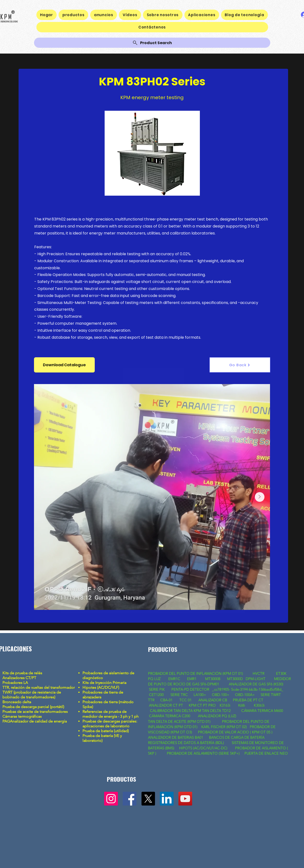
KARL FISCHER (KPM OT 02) (225, 727)
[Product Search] (152, 43)
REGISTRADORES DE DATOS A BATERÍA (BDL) (186, 743)
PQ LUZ (155, 679)
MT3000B (213, 679)
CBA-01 (166, 700)
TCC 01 (186, 700)
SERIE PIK (157, 689)
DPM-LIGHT (257, 679)
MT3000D (235, 679)
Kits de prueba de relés (23, 673)
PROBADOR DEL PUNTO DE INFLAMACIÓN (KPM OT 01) (196, 673)
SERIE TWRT (271, 695)
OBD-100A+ (245, 695)
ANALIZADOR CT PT (166, 705)
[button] (64, 365)
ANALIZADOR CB (213, 700)
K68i (242, 705)
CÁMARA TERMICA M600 (262, 711)
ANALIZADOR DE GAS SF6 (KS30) (256, 684)
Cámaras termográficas (22, 716)
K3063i (259, 705)
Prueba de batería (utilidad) (106, 731)
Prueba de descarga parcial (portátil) (33, 707)
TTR (151, 700)
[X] (148, 799)
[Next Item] (260, 497)
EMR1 (192, 679)
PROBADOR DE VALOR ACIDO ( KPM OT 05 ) (235, 732)
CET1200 (156, 695)
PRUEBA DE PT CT (249, 700)
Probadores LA (15, 683)
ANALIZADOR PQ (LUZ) (218, 716)
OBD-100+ (221, 695)
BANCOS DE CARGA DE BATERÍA (237, 737)
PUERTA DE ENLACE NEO (266, 753)
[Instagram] (111, 799)
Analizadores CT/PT (20, 678)
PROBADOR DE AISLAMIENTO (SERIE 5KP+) (203, 753)
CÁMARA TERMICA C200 (170, 716)
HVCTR (259, 673)
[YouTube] (185, 799)
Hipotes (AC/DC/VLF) (101, 687)
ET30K (281, 673)
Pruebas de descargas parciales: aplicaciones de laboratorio (110, 724)
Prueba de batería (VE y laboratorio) (102, 738)
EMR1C (174, 679)
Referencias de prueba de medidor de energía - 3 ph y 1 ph (111, 714)
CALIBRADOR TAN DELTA (172, 711)
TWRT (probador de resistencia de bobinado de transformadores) (32, 695)
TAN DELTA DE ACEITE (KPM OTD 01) (180, 721)
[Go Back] (240, 365)
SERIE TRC (179, 695)
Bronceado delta (17, 702)
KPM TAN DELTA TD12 (214, 711)
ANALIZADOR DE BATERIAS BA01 (176, 737)
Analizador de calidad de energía (38, 721)
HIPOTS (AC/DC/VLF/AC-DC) (203, 748)
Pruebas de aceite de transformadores (35, 712)
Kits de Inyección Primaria (104, 683)
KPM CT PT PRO (202, 705)
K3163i (226, 705)
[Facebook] (130, 799)
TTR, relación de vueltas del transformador (39, 687)
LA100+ (200, 695)
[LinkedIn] (167, 799)
